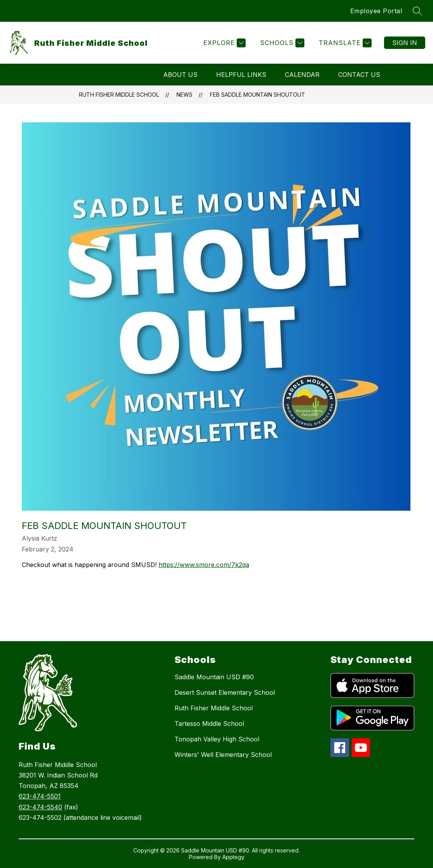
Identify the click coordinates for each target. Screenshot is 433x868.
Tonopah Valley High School (217, 739)
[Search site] (417, 11)
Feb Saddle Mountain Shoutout (258, 95)
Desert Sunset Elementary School (225, 692)
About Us (180, 75)
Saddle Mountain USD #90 (214, 677)
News (184, 95)
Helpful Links (241, 75)
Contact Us (359, 75)
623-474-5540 (40, 807)
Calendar (302, 75)
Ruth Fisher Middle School (119, 95)
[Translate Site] (344, 43)
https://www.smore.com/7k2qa (204, 565)
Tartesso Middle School (209, 724)
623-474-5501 (40, 796)
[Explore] (223, 43)
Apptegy (233, 857)
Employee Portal (376, 11)
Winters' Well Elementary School (223, 755)
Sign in (405, 43)
